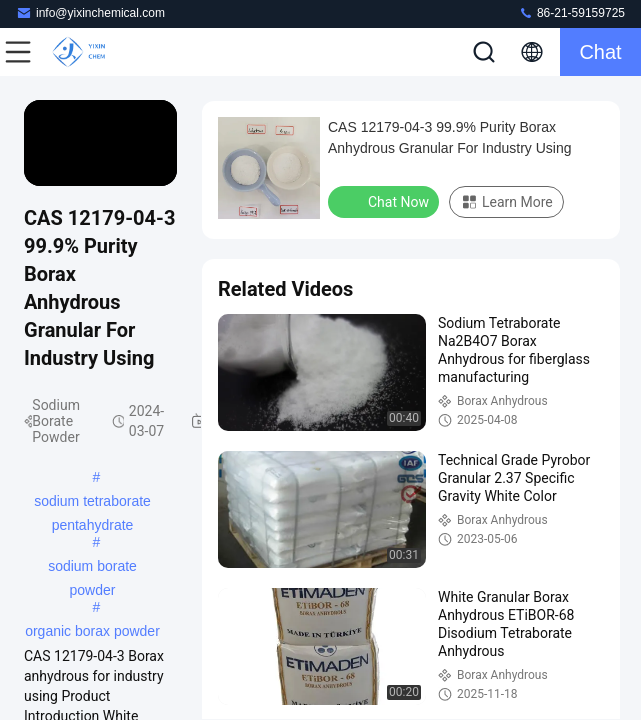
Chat (600, 52)
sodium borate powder (92, 568)
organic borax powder (92, 631)
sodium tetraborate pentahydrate (92, 503)
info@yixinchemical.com (90, 12)
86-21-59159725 (571, 12)
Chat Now (385, 201)
